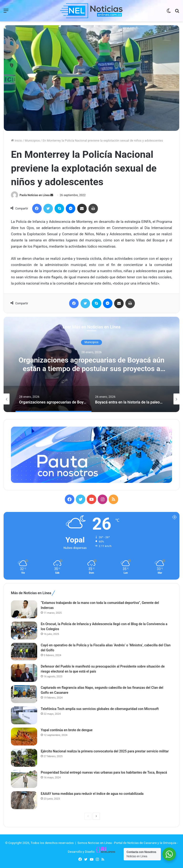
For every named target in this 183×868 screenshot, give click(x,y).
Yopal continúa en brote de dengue (67, 730)
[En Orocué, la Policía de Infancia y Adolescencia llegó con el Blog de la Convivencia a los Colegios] (24, 631)
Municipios (32, 140)
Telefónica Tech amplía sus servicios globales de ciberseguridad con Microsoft (100, 709)
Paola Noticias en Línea (35, 195)
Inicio (16, 140)
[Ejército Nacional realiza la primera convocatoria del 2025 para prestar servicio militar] (24, 758)
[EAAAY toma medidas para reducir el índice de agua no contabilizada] (24, 800)
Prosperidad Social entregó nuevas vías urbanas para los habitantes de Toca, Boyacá (104, 772)
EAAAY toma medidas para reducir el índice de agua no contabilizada (92, 794)
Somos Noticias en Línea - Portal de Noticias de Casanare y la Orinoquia (127, 843)
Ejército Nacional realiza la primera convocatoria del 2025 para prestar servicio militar (105, 751)
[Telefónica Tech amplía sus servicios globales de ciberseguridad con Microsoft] (24, 715)
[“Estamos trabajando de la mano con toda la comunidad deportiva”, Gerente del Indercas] (24, 609)
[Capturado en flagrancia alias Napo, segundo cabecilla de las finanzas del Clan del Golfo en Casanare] (24, 694)
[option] (91, 364)
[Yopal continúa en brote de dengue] (24, 737)
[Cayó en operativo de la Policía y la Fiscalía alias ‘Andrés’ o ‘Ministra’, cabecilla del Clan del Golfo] (24, 652)
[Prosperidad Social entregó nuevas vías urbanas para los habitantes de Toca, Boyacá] (24, 779)
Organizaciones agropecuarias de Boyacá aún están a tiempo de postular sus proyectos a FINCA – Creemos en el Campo (91, 369)
